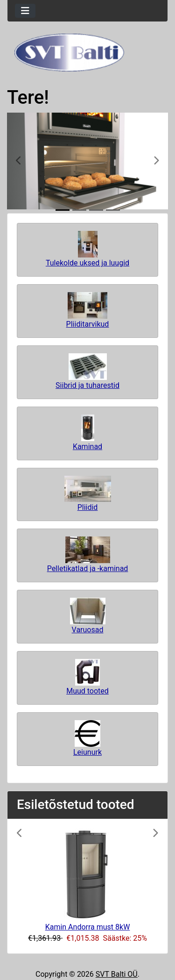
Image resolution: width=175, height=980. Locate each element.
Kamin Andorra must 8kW (88, 927)
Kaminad (87, 433)
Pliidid (88, 494)
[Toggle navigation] (25, 11)
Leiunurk (87, 738)
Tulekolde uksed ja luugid (87, 249)
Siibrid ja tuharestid (87, 372)
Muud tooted (87, 677)
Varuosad (88, 616)
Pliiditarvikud (88, 310)
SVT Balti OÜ (117, 974)
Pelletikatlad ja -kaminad (88, 555)
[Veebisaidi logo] (87, 53)
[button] (19, 161)
